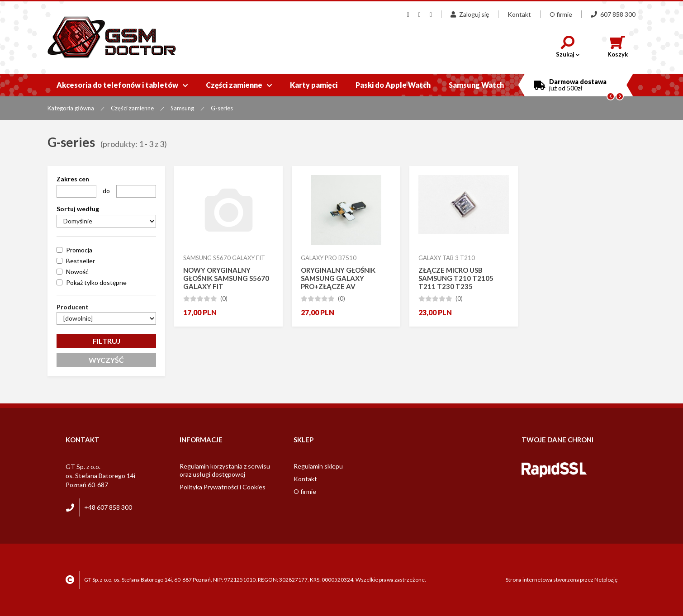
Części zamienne (239, 85)
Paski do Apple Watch (393, 85)
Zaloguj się (470, 14)
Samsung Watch (476, 85)
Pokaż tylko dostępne (96, 282)
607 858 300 (613, 14)
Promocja (79, 250)
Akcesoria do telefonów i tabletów (122, 85)
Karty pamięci (314, 85)
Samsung (182, 108)
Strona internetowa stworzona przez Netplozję (562, 580)
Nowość (77, 272)
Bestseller (81, 261)
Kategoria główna (71, 108)
